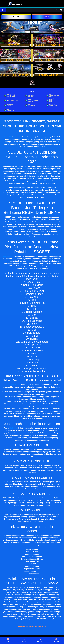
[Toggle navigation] (3, 4)
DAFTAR (16, 17)
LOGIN (47, 17)
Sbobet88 (8, 137)
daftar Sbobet (15, 384)
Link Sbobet (8, 256)
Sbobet (18, 137)
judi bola (14, 428)
